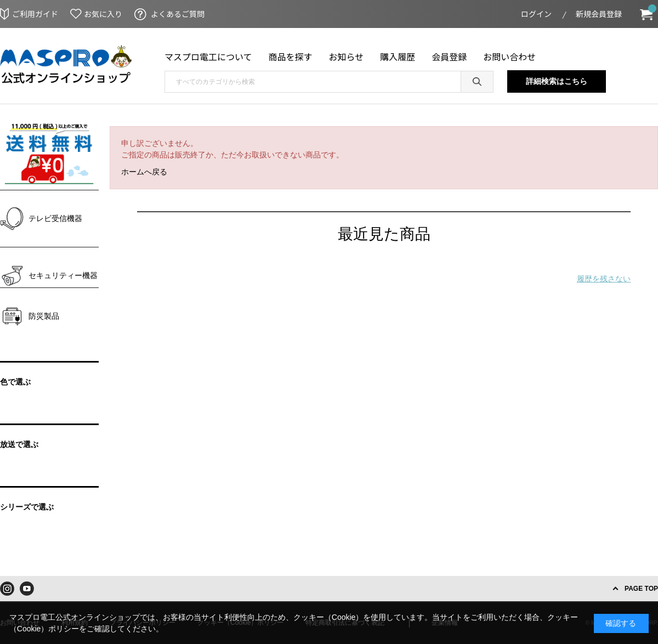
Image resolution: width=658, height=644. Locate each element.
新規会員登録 (599, 14)
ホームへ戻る (144, 172)
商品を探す (291, 57)
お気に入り (103, 14)
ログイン (536, 14)
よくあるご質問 (178, 14)
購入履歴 (398, 57)
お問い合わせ (509, 57)
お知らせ (347, 57)
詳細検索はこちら (557, 81)
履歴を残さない (604, 279)
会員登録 (449, 57)
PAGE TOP (641, 589)
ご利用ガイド (35, 14)
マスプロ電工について (208, 57)
